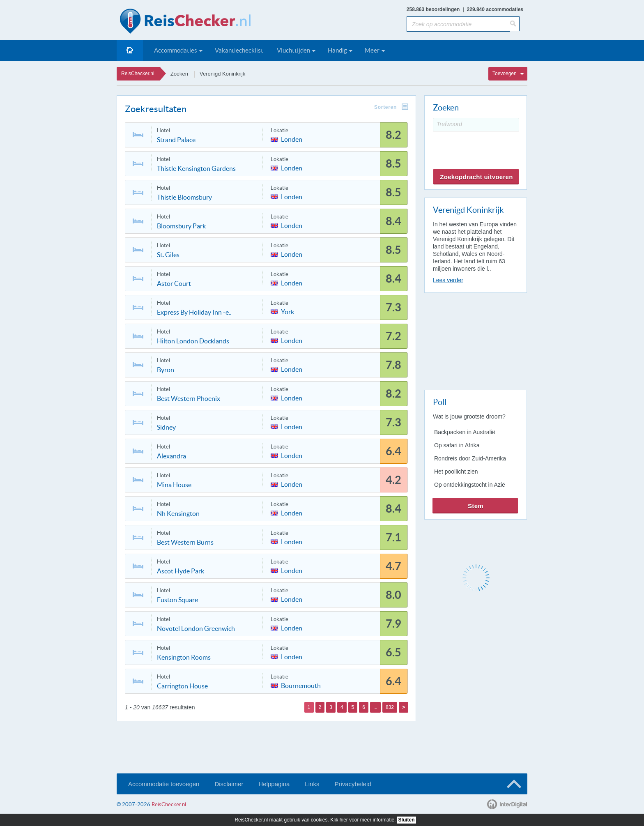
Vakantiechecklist (239, 50)
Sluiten (407, 820)
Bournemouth (301, 685)
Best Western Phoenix (189, 398)
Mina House (174, 485)
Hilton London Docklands (193, 341)
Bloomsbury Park (181, 226)
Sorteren (385, 107)
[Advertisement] (475, 340)
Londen (292, 139)
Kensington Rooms (184, 657)
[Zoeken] (515, 24)
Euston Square (177, 600)
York (287, 311)
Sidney (166, 427)
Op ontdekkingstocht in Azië (470, 485)
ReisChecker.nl (138, 74)
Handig (337, 50)
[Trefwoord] (476, 125)
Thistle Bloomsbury (184, 197)
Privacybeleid (353, 784)
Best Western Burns (185, 542)
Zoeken (179, 74)
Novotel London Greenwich (196, 628)
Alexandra (171, 456)
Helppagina (274, 784)
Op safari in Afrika (457, 445)
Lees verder (448, 280)
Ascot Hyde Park (181, 571)
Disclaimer (229, 784)
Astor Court (174, 283)
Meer (372, 50)
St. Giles (168, 255)
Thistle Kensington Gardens (196, 168)
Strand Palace (176, 140)
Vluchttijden (293, 50)
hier (344, 820)
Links (312, 784)
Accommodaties (176, 50)
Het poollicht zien (456, 472)
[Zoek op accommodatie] (458, 24)
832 (390, 707)
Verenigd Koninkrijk (222, 74)
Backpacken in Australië (465, 432)
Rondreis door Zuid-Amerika (470, 458)
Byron (166, 370)
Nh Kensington (178, 513)
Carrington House (182, 686)
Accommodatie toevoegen (164, 784)
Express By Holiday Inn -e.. (194, 312)
